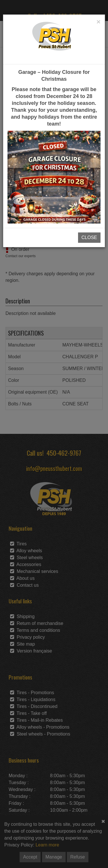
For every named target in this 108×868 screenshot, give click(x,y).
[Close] (98, 22)
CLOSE (89, 237)
